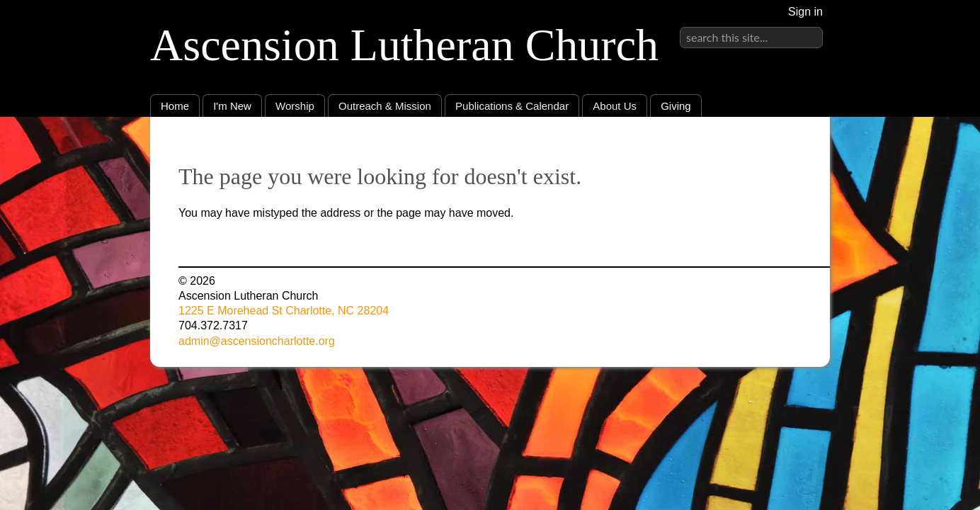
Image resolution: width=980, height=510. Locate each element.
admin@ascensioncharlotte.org (257, 341)
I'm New (232, 106)
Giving (676, 106)
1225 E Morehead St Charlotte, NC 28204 (284, 311)
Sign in (805, 12)
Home (175, 106)
